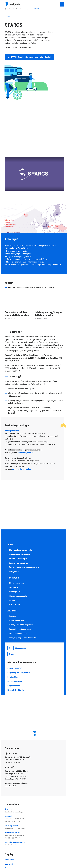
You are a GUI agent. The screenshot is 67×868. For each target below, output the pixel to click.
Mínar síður (22, 648)
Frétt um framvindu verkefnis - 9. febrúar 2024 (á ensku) (31, 287)
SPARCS (36, 9)
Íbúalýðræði (14, 572)
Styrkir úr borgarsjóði (18, 633)
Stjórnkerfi (13, 587)
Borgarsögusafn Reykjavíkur (19, 673)
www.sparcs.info (12, 431)
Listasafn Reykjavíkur (16, 690)
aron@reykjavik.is (26, 453)
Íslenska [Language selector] (10, 648)
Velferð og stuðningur (18, 559)
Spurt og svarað (34, 827)
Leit (13, 654)
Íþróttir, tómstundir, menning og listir (24, 567)
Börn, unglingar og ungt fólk (20, 550)
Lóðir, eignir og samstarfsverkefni (23, 638)
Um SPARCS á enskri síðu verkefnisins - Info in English (29, 57)
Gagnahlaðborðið (14, 686)
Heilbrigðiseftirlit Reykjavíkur (21, 625)
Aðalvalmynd (62, 4)
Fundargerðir (14, 592)
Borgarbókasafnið (15, 668)
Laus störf (9, 864)
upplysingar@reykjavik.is (34, 844)
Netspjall (34, 819)
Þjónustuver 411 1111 (34, 835)
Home (6, 9)
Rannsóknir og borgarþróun (24, 9)
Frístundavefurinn (15, 681)
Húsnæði (13, 616)
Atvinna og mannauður (18, 596)
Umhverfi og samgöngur (19, 563)
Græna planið (15, 605)
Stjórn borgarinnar (17, 583)
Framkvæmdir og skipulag (20, 554)
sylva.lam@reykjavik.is (22, 469)
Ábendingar (34, 811)
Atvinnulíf (11, 9)
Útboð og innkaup (16, 620)
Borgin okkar (13, 677)
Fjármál (12, 600)
